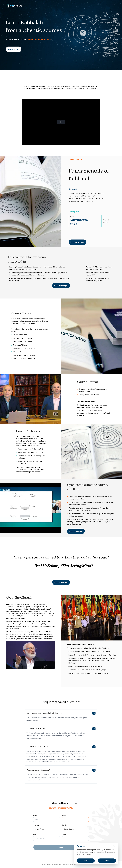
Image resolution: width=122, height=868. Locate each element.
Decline (86, 861)
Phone (64, 835)
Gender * (65, 825)
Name (35, 816)
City (35, 835)
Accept (107, 861)
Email (64, 816)
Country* (36, 825)
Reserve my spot (14, 49)
